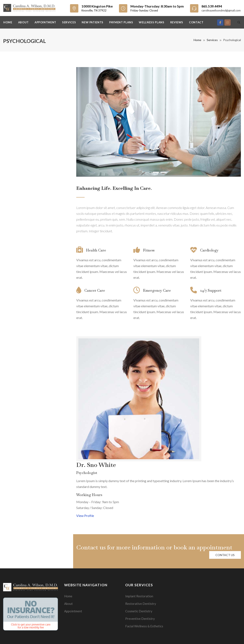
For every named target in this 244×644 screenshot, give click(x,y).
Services (69, 22)
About (23, 22)
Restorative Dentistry (141, 604)
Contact (196, 22)
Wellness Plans (151, 22)
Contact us (225, 555)
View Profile (85, 516)
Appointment (45, 22)
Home (8, 22)
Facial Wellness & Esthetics (144, 626)
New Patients (93, 22)
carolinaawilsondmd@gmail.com (221, 10)
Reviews (177, 22)
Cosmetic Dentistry (139, 611)
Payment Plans (121, 22)
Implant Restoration (139, 596)
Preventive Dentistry (140, 619)
